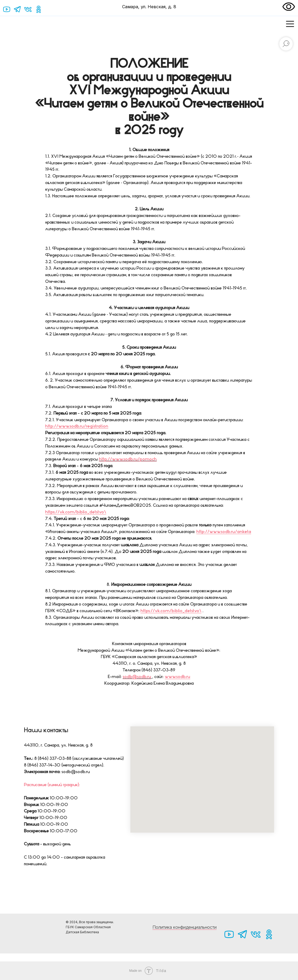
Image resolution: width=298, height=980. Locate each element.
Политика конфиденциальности (185, 927)
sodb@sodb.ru (137, 676)
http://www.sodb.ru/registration (77, 426)
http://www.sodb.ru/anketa (224, 531)
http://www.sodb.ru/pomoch (128, 459)
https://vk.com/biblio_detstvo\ (76, 512)
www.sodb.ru (177, 676)
